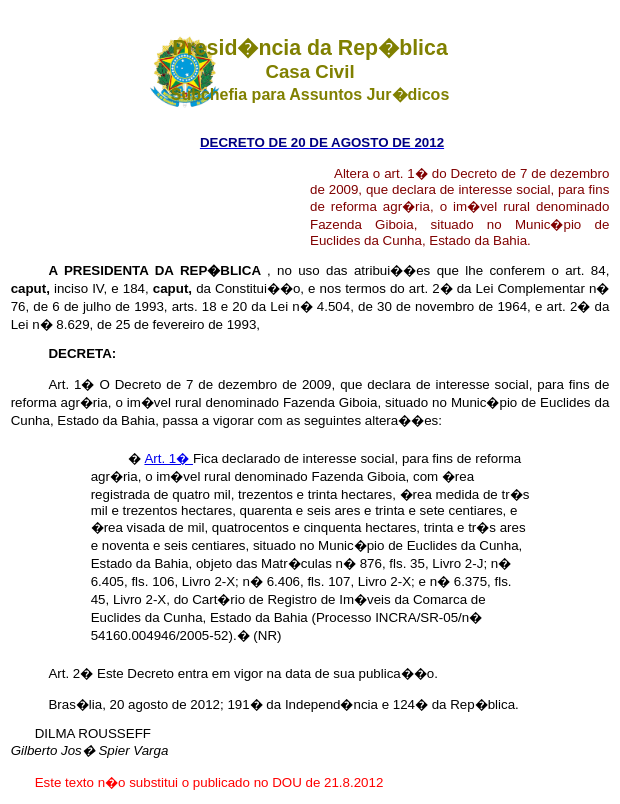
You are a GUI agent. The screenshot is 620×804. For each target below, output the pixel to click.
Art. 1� (168, 458)
